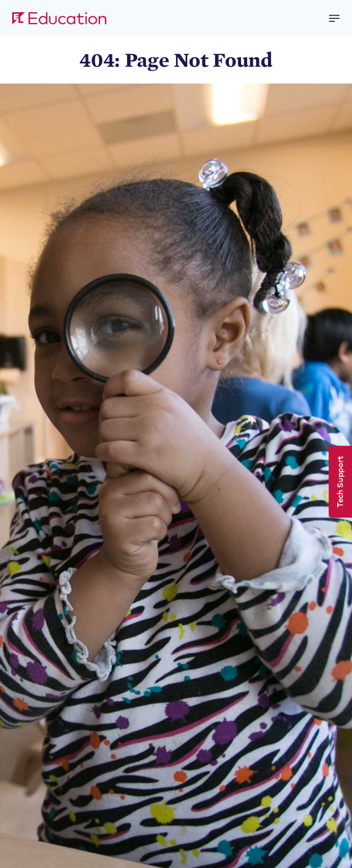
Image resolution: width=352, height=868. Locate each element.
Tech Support (339, 482)
